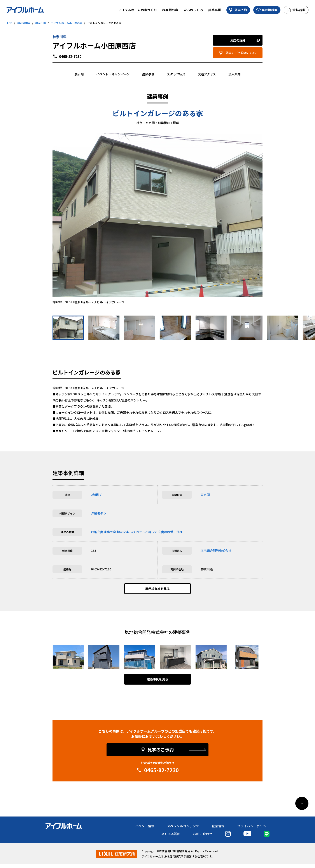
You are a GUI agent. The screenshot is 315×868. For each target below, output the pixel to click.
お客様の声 (170, 10)
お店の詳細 (238, 40)
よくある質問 (171, 838)
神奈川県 (41, 23)
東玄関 (205, 495)
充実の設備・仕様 (170, 532)
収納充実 (97, 532)
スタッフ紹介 (176, 74)
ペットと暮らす (147, 532)
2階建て (96, 495)
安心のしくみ (193, 10)
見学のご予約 (161, 754)
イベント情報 (145, 830)
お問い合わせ (203, 838)
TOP (9, 23)
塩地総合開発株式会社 (216, 550)
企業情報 (218, 830)
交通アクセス (207, 74)
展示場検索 (24, 23)
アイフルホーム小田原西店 (67, 23)
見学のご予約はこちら (241, 53)
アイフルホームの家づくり (138, 10)
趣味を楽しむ (126, 532)
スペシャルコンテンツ (183, 830)
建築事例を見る (157, 683)
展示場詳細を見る (157, 591)
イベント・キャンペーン (113, 74)
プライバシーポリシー (253, 830)
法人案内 (234, 74)
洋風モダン (99, 513)
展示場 (79, 74)
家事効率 (110, 532)
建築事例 (215, 10)
